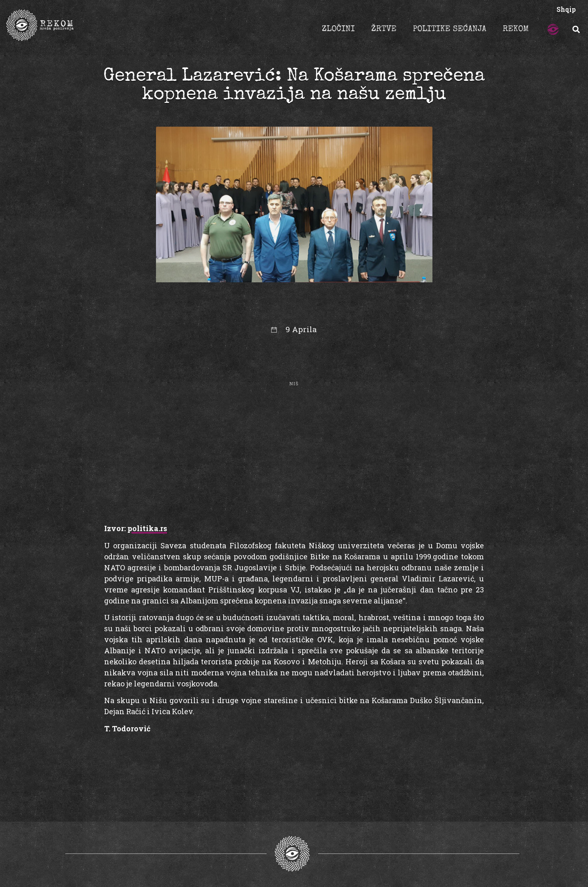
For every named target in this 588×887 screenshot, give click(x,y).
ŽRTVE (384, 29)
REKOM (516, 29)
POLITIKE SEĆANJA (450, 29)
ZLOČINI (338, 29)
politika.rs (147, 528)
